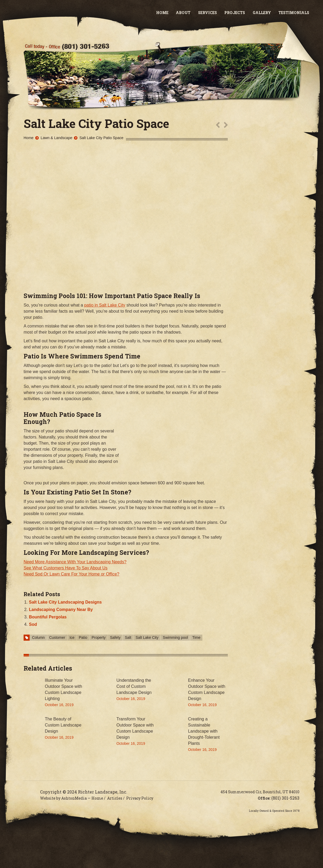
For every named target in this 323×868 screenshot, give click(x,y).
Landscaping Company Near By (61, 610)
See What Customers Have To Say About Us (66, 568)
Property (99, 637)
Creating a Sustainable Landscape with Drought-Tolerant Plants (204, 731)
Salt (128, 637)
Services (208, 13)
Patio (83, 637)
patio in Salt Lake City (105, 305)
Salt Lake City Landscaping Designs (65, 602)
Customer (57, 637)
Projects (235, 13)
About (183, 13)
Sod (33, 624)
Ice (72, 637)
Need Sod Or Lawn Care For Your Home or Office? (71, 574)
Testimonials (294, 13)
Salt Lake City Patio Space (101, 138)
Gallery (262, 13)
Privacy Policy (140, 798)
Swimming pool (175, 637)
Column (38, 637)
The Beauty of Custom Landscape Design (63, 725)
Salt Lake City (147, 637)
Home (162, 13)
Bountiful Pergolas (48, 617)
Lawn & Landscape (56, 138)
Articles (115, 798)
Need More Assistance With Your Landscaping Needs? (75, 562)
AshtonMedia (74, 798)
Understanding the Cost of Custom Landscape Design (134, 686)
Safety (115, 637)
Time (196, 637)
